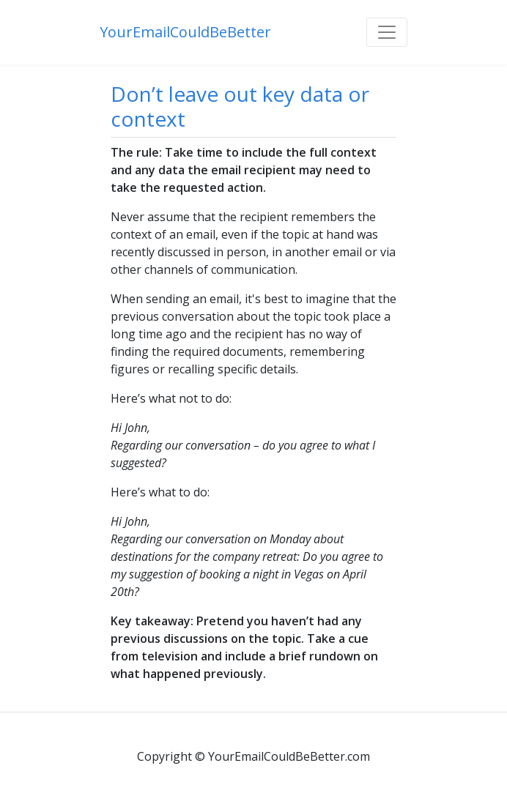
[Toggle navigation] (387, 32)
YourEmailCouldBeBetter (185, 32)
